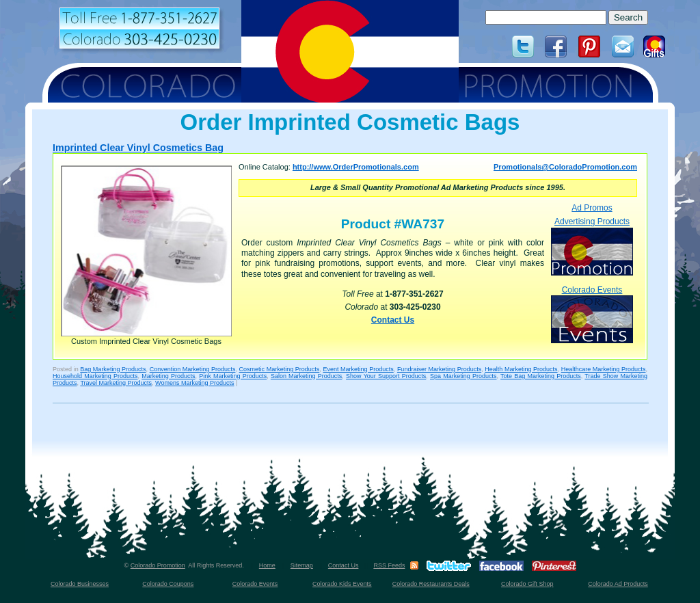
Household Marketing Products (95, 376)
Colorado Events (592, 314)
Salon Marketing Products (306, 376)
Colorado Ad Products (618, 584)
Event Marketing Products (358, 369)
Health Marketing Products (521, 369)
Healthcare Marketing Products (604, 369)
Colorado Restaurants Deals (431, 584)
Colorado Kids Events (342, 584)
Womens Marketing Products (194, 383)
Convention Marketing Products (193, 369)
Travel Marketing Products (116, 383)
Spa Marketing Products (463, 376)
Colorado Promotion (158, 565)
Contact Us (393, 320)
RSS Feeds (389, 565)
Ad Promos (592, 208)
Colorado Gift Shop (527, 584)
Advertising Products (592, 246)
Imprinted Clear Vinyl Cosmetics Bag (138, 148)
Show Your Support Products (386, 376)
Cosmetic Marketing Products (280, 369)
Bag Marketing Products (113, 369)
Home (267, 565)
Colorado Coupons (168, 584)
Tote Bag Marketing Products (541, 376)
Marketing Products (168, 376)
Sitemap (302, 565)
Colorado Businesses (80, 584)
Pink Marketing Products (233, 376)
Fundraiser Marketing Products (439, 369)
